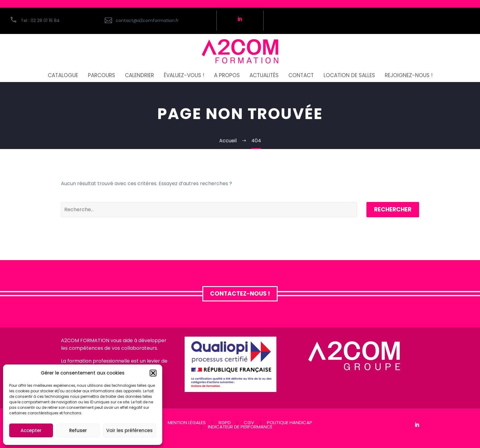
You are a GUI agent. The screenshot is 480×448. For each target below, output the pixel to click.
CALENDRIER (139, 75)
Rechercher (393, 209)
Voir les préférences (129, 430)
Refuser (78, 430)
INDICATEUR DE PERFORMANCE (240, 427)
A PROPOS (227, 75)
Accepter (31, 430)
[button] (153, 373)
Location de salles (349, 75)
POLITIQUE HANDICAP (290, 423)
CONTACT (301, 75)
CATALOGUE (63, 75)
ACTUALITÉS (264, 75)
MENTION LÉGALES (187, 423)
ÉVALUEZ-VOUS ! (184, 75)
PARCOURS (101, 75)
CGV (249, 423)
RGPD (225, 423)
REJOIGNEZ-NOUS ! (409, 75)
